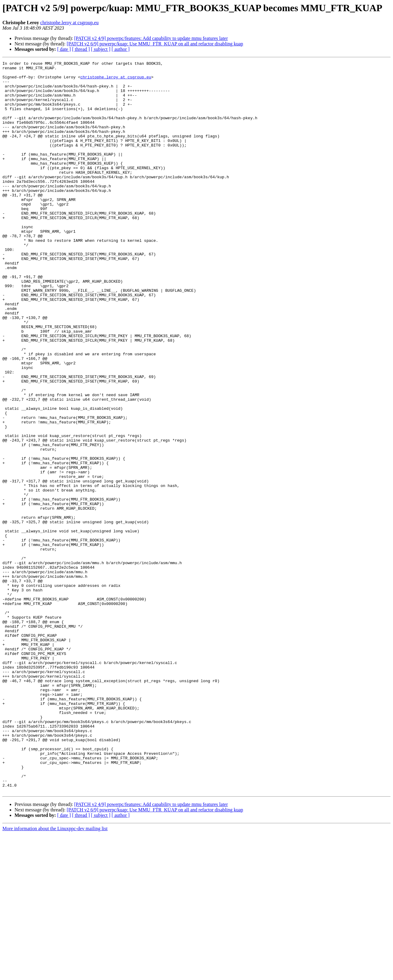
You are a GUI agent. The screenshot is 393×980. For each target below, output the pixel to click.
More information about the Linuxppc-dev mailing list (55, 975)
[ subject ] (101, 49)
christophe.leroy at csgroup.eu (69, 23)
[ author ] (121, 49)
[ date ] (64, 49)
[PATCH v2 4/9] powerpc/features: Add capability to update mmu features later (151, 38)
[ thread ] (81, 49)
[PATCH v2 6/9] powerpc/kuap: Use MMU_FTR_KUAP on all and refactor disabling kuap (155, 44)
